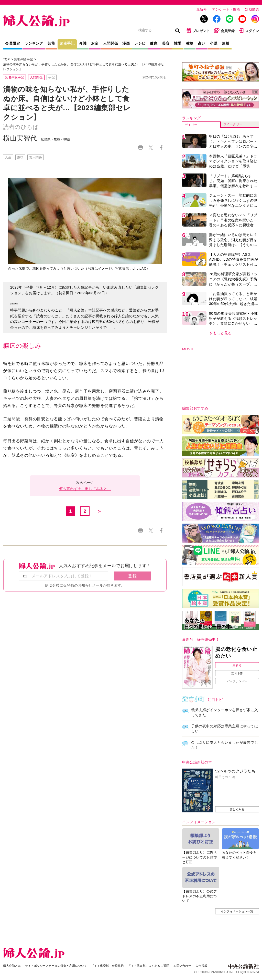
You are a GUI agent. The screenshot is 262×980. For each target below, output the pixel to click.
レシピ (140, 43)
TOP (6, 59)
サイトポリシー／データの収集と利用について (56, 966)
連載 (226, 43)
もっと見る (222, 333)
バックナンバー (237, 681)
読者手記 (67, 43)
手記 (52, 77)
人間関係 (111, 43)
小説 (214, 43)
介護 (83, 43)
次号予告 (237, 673)
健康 (154, 43)
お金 (95, 43)
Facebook (161, 147)
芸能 (51, 43)
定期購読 (252, 9)
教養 (190, 43)
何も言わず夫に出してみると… (85, 489)
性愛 (178, 43)
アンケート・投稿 (226, 9)
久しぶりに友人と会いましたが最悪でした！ (225, 745)
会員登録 (224, 30)
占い (202, 43)
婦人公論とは (12, 966)
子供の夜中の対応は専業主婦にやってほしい (225, 729)
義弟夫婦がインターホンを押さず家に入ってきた (225, 712)
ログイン (249, 30)
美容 (166, 43)
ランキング (34, 43)
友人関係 (36, 157)
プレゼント (198, 30)
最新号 (202, 9)
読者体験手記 (23, 59)
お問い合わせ (182, 966)
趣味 (20, 157)
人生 (8, 157)
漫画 (126, 43)
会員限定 (13, 43)
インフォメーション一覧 (237, 911)
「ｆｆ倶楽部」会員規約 (108, 966)
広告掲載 (201, 966)
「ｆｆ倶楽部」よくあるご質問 (149, 966)
